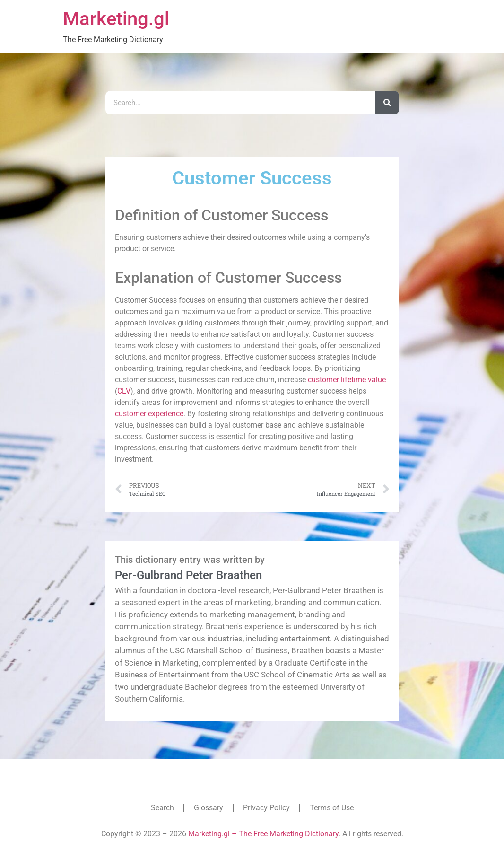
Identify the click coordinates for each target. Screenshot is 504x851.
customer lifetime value (347, 380)
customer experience (149, 414)
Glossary (209, 808)
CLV (124, 391)
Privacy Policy (266, 808)
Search (162, 808)
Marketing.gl (116, 19)
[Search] (387, 103)
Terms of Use (332, 808)
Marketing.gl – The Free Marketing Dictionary (263, 834)
